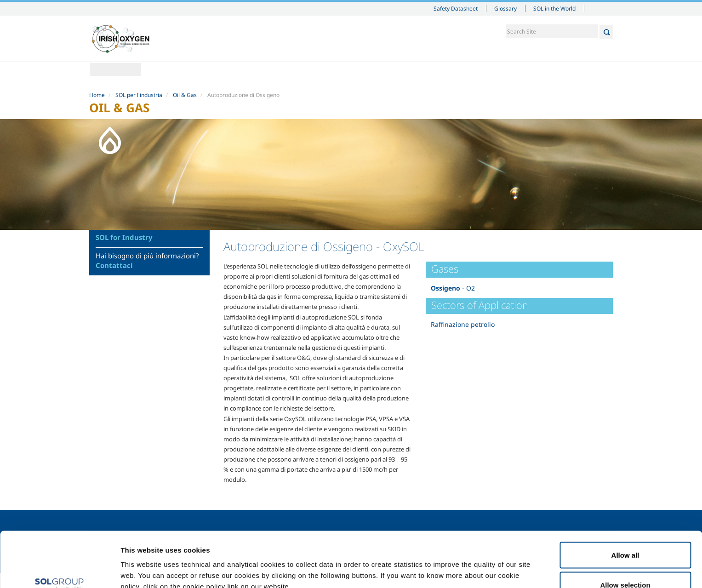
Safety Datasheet (456, 8)
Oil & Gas (185, 95)
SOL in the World (554, 8)
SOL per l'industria (139, 95)
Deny (625, 563)
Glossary (505, 8)
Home (115, 69)
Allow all (625, 503)
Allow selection (625, 534)
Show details (478, 564)
